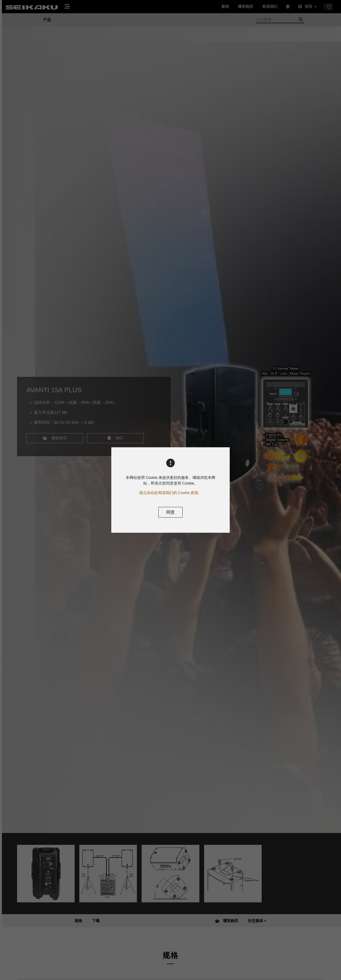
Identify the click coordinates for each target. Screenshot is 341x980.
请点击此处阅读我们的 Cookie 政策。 (171, 493)
